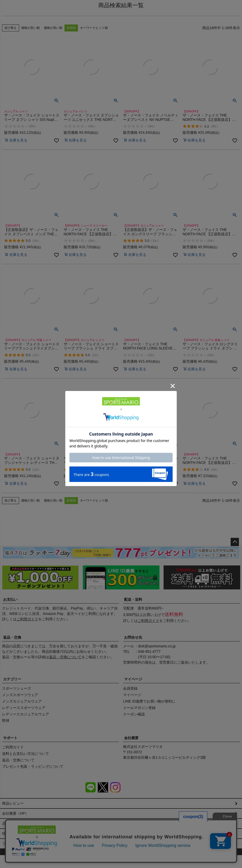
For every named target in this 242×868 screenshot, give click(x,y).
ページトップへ (235, 542)
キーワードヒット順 (94, 28)
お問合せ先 (133, 637)
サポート (10, 738)
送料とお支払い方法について (26, 754)
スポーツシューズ (17, 688)
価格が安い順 (30, 28)
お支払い (10, 599)
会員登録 (130, 688)
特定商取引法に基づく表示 (24, 841)
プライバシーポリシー (20, 854)
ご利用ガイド (27, 619)
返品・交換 (12, 637)
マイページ (133, 679)
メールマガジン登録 (139, 708)
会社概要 (131, 738)
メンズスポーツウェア (20, 695)
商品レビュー (13, 803)
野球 (6, 721)
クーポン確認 (134, 714)
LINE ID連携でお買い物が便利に (149, 701)
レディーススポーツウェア (24, 708)
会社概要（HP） (15, 816)
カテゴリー (12, 679)
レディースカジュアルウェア (26, 714)
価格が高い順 (53, 28)
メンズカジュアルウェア (22, 701)
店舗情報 (9, 829)
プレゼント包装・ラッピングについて (33, 766)
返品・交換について (65, 657)
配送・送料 (133, 599)
